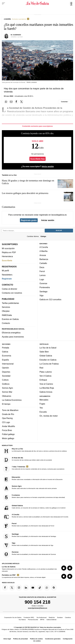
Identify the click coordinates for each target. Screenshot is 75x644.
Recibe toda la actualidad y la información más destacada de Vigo (28, 545)
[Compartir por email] (11, 102)
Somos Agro (7, 388)
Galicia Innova (46, 392)
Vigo (41, 295)
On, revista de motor (49, 416)
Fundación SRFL (29, 617)
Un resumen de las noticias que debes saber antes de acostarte (27, 460)
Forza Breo (7, 430)
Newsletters (7, 275)
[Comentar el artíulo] (65, 102)
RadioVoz (52, 617)
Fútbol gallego (8, 434)
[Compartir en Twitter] (22, 102)
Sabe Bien (44, 352)
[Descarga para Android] (70, 568)
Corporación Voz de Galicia (13, 617)
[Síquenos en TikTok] (40, 588)
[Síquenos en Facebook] (5, 588)
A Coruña (44, 247)
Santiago (43, 291)
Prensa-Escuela (33, 620)
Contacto (6, 323)
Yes (41, 408)
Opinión (5, 368)
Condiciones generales (53, 639)
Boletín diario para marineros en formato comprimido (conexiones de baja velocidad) (34, 497)
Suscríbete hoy (37, 159)
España (5, 360)
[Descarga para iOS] (64, 568)
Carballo (43, 263)
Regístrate (7, 279)
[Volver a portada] (37, 3)
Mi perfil (5, 271)
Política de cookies (36, 639)
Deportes (6, 372)
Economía (7, 356)
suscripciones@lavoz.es (37, 608)
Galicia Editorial (51, 620)
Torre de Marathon (10, 410)
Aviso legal (7, 639)
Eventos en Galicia (10, 319)
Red (41, 368)
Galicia (5, 352)
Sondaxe (60, 617)
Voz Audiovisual (41, 617)
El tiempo (6, 404)
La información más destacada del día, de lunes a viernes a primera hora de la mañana (35, 451)
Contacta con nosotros (12, 293)
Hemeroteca (7, 256)
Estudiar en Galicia (48, 360)
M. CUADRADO (16, 35)
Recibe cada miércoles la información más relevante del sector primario (30, 488)
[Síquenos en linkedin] (26, 588)
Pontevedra (45, 287)
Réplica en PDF (9, 252)
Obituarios (7, 396)
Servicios (6, 307)
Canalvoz (68, 617)
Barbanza (44, 259)
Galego (43, 236)
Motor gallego (8, 438)
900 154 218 (37, 602)
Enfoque (43, 380)
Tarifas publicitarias (10, 303)
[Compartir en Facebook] (16, 102)
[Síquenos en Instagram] (19, 588)
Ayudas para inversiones (13, 337)
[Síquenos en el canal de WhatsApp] (47, 588)
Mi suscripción (8, 248)
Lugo (42, 279)
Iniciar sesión (48, 220)
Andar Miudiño (8, 426)
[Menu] (3, 3)
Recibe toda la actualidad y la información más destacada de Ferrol (29, 526)
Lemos (42, 275)
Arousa (43, 255)
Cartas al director (10, 289)
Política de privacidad (20, 639)
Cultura (5, 380)
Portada (6, 348)
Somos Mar (7, 392)
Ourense (43, 283)
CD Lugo (6, 422)
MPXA (42, 620)
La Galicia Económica (12, 400)
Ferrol (42, 271)
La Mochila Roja (47, 388)
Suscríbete (7, 260)
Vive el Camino (46, 384)
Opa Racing (7, 418)
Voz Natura (22, 620)
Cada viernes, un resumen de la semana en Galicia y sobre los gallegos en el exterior (34, 508)
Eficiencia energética (11, 333)
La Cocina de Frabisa (49, 364)
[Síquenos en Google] (54, 588)
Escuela (43, 412)
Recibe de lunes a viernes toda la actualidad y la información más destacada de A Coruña (36, 517)
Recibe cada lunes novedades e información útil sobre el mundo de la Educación (33, 480)
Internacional (8, 364)
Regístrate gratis (29, 220)
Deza (42, 267)
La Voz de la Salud (48, 348)
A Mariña (43, 251)
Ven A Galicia (45, 376)
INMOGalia (7, 315)
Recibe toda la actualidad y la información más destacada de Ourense (29, 554)
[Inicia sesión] (71, 3)
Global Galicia (46, 356)
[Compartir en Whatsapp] (6, 102)
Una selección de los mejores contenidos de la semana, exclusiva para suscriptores (34, 469)
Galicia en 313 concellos (50, 299)
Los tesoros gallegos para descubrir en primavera (25, 193)
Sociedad (6, 376)
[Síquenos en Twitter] (12, 588)
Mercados (44, 400)
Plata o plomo (46, 372)
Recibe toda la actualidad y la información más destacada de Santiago (29, 536)
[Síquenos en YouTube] (33, 588)
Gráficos (6, 384)
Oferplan (6, 311)
